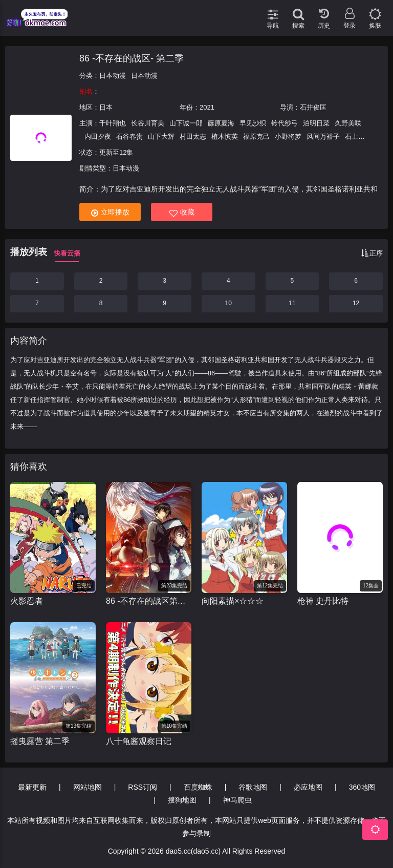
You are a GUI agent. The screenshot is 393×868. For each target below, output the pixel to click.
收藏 (182, 212)
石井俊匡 (313, 107)
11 (292, 303)
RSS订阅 (143, 787)
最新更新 (32, 787)
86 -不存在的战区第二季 (149, 601)
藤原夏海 (221, 123)
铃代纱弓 (285, 123)
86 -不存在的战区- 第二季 (132, 58)
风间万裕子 (323, 136)
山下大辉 (161, 136)
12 (356, 303)
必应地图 (308, 787)
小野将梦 (288, 136)
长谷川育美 (148, 123)
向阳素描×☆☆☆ (233, 601)
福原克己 (256, 136)
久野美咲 (348, 123)
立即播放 (110, 212)
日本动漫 (113, 76)
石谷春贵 (129, 136)
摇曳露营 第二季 (40, 741)
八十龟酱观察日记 (139, 741)
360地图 (362, 787)
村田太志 (193, 136)
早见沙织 (253, 123)
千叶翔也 (113, 123)
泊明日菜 (316, 123)
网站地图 (88, 787)
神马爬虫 (237, 800)
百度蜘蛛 (198, 787)
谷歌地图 (253, 787)
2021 (207, 107)
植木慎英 (225, 136)
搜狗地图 (182, 800)
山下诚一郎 (186, 123)
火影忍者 (27, 601)
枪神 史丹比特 (323, 601)
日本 (106, 107)
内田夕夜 (98, 136)
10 (228, 303)
